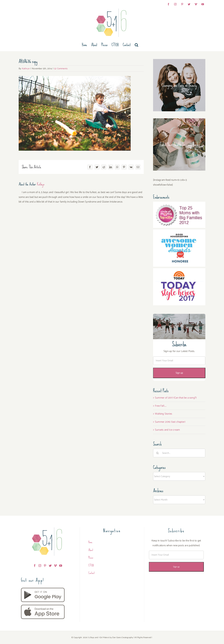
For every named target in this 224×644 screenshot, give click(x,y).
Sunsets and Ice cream (167, 430)
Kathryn (26, 69)
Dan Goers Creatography (123, 638)
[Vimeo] (55, 566)
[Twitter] (50, 566)
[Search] (157, 453)
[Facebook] (35, 566)
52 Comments (61, 69)
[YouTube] (61, 566)
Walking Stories (163, 414)
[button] (136, 45)
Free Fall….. (161, 406)
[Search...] (179, 453)
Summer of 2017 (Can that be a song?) (176, 398)
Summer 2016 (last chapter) (170, 422)
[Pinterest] (45, 566)
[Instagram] (40, 566)
